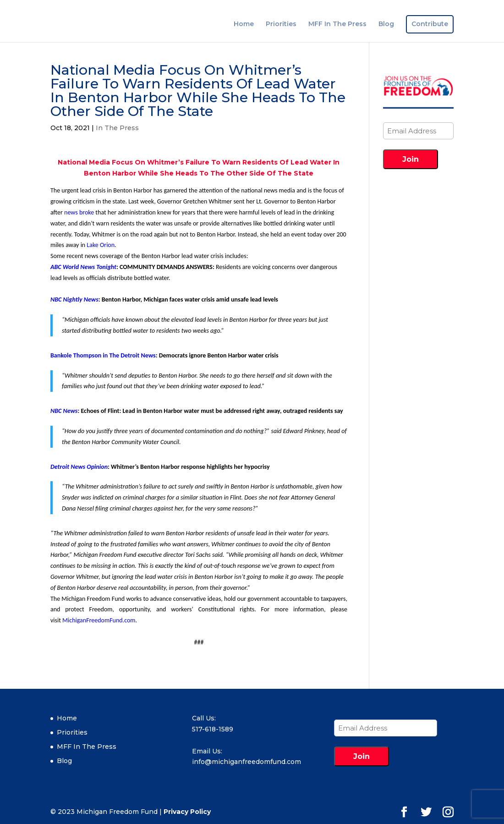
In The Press (117, 128)
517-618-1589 (213, 729)
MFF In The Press (337, 24)
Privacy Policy (187, 812)
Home (244, 24)
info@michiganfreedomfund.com (247, 762)
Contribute (430, 24)
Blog (386, 24)
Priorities (281, 24)
